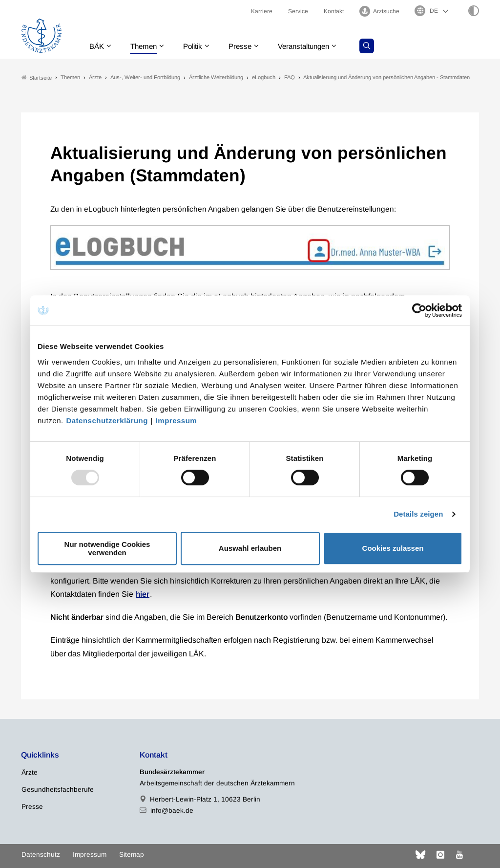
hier (143, 594)
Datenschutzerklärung (107, 421)
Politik (197, 46)
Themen (146, 46)
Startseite (37, 77)
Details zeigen (418, 514)
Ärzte (30, 772)
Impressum (177, 421)
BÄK (97, 46)
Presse (247, 46)
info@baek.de (172, 811)
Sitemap (132, 855)
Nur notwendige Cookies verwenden (107, 548)
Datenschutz (41, 855)
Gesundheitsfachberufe (58, 790)
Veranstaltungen (313, 46)
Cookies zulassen (393, 548)
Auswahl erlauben (250, 548)
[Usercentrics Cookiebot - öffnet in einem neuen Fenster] (420, 310)
